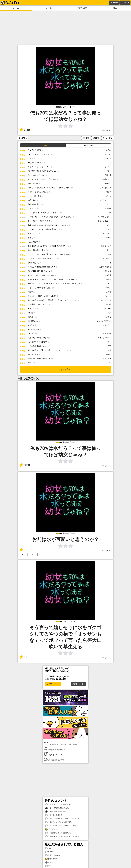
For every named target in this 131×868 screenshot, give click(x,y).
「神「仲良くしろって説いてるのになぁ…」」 (63, 826)
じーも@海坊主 (106, 188)
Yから (109, 225)
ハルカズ (50, 852)
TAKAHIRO (107, 309)
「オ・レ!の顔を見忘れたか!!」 (57, 808)
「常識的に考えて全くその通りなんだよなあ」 (63, 836)
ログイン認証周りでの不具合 (65, 759)
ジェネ (49, 862)
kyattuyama (107, 183)
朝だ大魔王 (107, 359)
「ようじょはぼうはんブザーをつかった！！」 (63, 819)
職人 (115, 8)
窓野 (110, 229)
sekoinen (108, 279)
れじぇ (109, 192)
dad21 (109, 250)
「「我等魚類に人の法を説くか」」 (59, 833)
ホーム (16, 8)
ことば (33, 554)
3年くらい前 (107, 130)
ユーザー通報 (107, 138)
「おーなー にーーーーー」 (56, 812)
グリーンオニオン (105, 221)
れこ (110, 283)
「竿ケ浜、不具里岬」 (54, 815)
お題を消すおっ (52, 859)
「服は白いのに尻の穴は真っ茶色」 (59, 822)
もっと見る (65, 369)
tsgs (48, 848)
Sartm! (109, 238)
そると (109, 171)
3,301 (26, 130)
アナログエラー (105, 325)
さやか (109, 196)
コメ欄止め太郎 (105, 179)
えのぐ (109, 292)
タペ (110, 329)
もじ (24, 554)
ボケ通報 (86, 138)
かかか (109, 317)
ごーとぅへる (106, 204)
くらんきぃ (107, 296)
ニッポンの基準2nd (104, 321)
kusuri (109, 254)
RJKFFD (108, 208)
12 (24, 550)
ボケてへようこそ (79, 684)
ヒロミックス (106, 246)
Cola (48, 866)
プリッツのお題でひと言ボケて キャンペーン (65, 743)
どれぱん (108, 158)
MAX (110, 363)
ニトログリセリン (105, 217)
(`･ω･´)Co (108, 150)
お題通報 (96, 138)
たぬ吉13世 (107, 304)
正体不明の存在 (105, 267)
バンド (109, 342)
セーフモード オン (53, 684)
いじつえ (108, 213)
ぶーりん (108, 167)
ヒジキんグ (107, 233)
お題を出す (82, 8)
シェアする (23, 138)
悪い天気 (108, 271)
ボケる (49, 8)
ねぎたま (108, 275)
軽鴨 (110, 350)
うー (110, 242)
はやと (109, 354)
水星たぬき (107, 334)
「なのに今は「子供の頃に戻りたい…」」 (61, 805)
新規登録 (114, 2)
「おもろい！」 (52, 829)
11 (24, 657)
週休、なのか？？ (105, 338)
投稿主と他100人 (53, 855)
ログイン (125, 2)
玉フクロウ (107, 258)
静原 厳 (108, 175)
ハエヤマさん (106, 300)
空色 (110, 346)
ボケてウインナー (105, 200)
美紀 (110, 313)
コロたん (108, 288)
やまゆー (108, 154)
